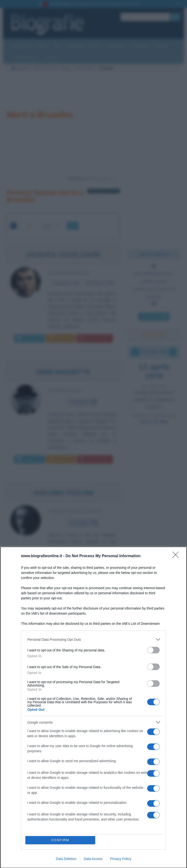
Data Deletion (66, 859)
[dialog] (93, 707)
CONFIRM (60, 840)
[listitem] (93, 639)
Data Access (93, 859)
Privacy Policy (121, 859)
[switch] (153, 650)
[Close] (177, 556)
